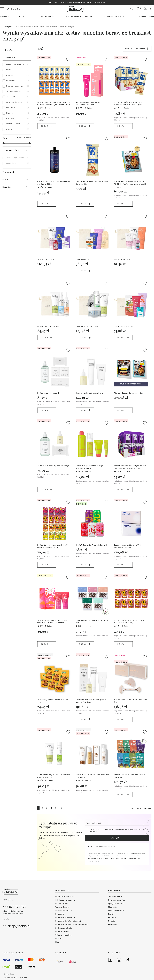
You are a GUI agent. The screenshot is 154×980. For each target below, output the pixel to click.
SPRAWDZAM (100, 2)
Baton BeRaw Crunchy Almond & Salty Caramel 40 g (92, 183)
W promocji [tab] (8, 172)
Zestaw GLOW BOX (83, 259)
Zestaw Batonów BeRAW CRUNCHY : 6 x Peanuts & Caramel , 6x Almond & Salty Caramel (54, 104)
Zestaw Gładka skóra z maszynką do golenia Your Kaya (91, 701)
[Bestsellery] (17, 82)
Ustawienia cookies (63, 935)
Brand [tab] (6, 179)
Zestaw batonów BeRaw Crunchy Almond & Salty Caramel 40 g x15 (128, 103)
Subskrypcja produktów (65, 900)
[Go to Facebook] (110, 960)
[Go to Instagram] (119, 960)
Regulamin (60, 914)
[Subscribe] (117, 838)
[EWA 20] (17, 71)
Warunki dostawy (63, 907)
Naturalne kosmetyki (117, 900)
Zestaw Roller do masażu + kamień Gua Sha (131, 701)
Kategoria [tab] (10, 57)
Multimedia (113, 907)
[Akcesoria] (17, 98)
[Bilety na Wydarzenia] (17, 65)
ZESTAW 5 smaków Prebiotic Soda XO (92, 545)
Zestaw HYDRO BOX (122, 259)
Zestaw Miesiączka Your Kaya (50, 393)
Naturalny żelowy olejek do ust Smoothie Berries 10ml (89, 103)
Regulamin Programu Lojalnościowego (71, 924)
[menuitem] (4, 17)
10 (126, 471)
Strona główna (9, 27)
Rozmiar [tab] (7, 187)
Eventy (111, 914)
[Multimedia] (17, 108)
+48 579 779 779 (14, 907)
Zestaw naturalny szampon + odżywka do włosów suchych (54, 776)
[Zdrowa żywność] (17, 92)
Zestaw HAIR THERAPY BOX (87, 326)
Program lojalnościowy (65, 896)
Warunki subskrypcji (64, 911)
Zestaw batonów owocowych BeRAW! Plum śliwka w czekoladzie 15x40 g (130, 467)
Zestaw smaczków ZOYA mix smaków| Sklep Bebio (130, 776)
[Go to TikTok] (128, 960)
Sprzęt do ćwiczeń (116, 904)
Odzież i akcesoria (116, 911)
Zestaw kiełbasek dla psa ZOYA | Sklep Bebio (92, 622)
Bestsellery (113, 924)
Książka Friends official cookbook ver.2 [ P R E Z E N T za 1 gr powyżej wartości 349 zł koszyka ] (131, 183)
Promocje (112, 918)
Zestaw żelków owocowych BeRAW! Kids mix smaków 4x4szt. (53, 546)
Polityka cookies (62, 931)
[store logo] (75, 9)
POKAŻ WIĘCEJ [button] (95, 861)
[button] (145, 9)
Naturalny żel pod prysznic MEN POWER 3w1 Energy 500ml (54, 183)
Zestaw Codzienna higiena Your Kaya (53, 466)
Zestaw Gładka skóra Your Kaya (89, 393)
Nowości (112, 921)
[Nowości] (17, 76)
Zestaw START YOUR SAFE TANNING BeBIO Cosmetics (93, 776)
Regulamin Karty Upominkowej (68, 921)
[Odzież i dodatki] (17, 125)
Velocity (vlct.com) (21, 978)
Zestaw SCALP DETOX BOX (48, 326)
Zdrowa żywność (115, 896)
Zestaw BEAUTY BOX (46, 259)
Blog (57, 942)
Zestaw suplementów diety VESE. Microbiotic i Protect (128, 546)
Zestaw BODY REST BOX (124, 326)
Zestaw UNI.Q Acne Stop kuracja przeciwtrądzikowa (89, 467)
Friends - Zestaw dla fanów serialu (129, 393)
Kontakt (59, 938)
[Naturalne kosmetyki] (17, 87)
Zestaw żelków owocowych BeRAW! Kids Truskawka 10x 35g (129, 622)
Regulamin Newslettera (65, 918)
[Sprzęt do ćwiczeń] (17, 103)
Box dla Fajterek (62, 904)
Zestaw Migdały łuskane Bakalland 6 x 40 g (53, 701)
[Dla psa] (17, 114)
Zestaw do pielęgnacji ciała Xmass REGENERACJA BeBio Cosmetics (52, 622)
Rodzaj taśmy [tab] (12, 150)
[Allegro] (17, 129)
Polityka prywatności (64, 928)
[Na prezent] (17, 119)
